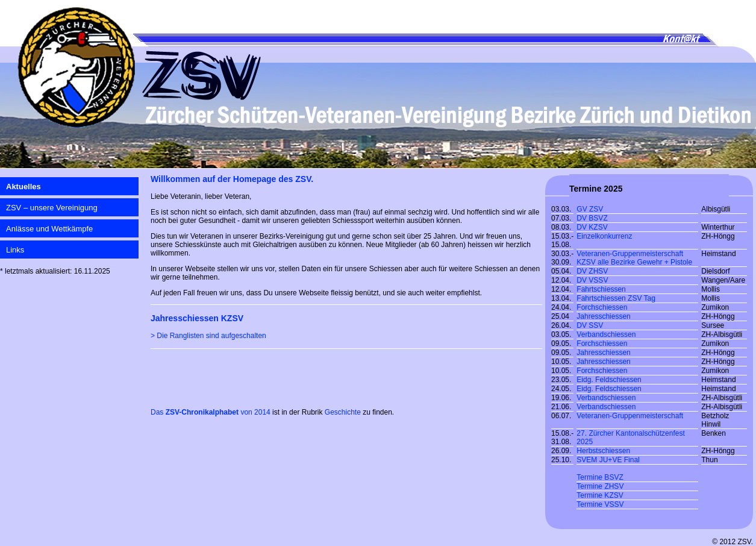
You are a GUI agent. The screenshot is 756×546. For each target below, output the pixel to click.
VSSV (614, 504)
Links (15, 250)
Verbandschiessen (606, 334)
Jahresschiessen (603, 316)
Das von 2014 (211, 412)
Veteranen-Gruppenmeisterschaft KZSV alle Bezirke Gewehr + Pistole (634, 258)
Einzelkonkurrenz (604, 236)
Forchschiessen (602, 307)
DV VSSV (592, 280)
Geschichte (343, 412)
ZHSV (614, 486)
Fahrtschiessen (601, 289)
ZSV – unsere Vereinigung (52, 208)
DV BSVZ (592, 218)
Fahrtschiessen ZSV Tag (616, 298)
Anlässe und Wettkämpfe (49, 229)
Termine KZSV (600, 495)
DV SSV (590, 325)
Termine (590, 486)
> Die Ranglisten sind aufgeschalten (208, 336)
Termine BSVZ (600, 477)
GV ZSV (590, 209)
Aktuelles (23, 187)
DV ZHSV (592, 271)
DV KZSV (592, 227)
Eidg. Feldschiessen (609, 380)
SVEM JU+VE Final (608, 460)
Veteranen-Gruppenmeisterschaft (630, 416)
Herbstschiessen (603, 451)
